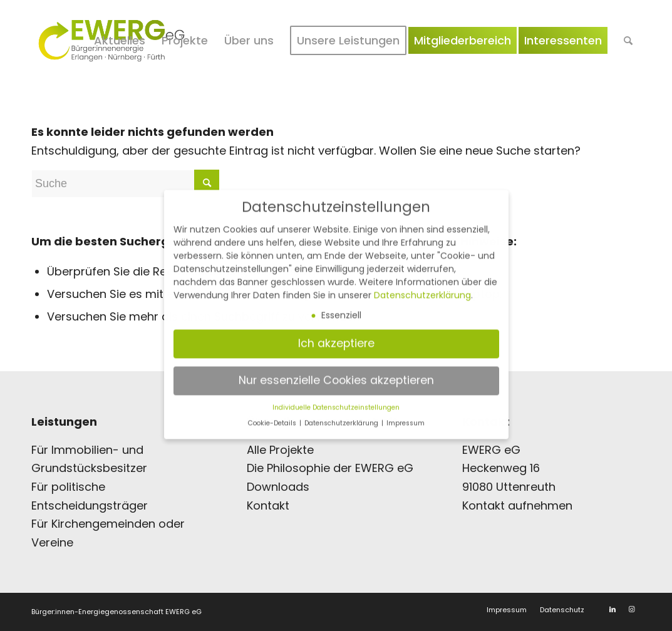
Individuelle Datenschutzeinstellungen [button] (336, 398)
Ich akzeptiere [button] (336, 334)
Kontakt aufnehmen (517, 505)
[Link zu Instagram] (631, 609)
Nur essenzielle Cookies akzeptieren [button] (336, 371)
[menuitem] (120, 41)
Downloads (278, 487)
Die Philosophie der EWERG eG (330, 468)
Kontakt (268, 505)
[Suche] (628, 41)
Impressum (406, 415)
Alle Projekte (280, 450)
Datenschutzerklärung (422, 286)
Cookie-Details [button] (273, 415)
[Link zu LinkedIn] (613, 609)
